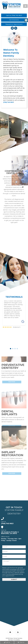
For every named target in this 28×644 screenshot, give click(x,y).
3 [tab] (15, 349)
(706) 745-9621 (8, 102)
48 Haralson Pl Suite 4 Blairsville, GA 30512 (10, 533)
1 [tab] (11, 349)
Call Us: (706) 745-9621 (14, 15)
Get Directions (14, 20)
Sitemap (10, 640)
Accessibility (17, 640)
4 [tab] (17, 349)
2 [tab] (13, 349)
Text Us (21, 642)
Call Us (7, 642)
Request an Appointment (14, 24)
